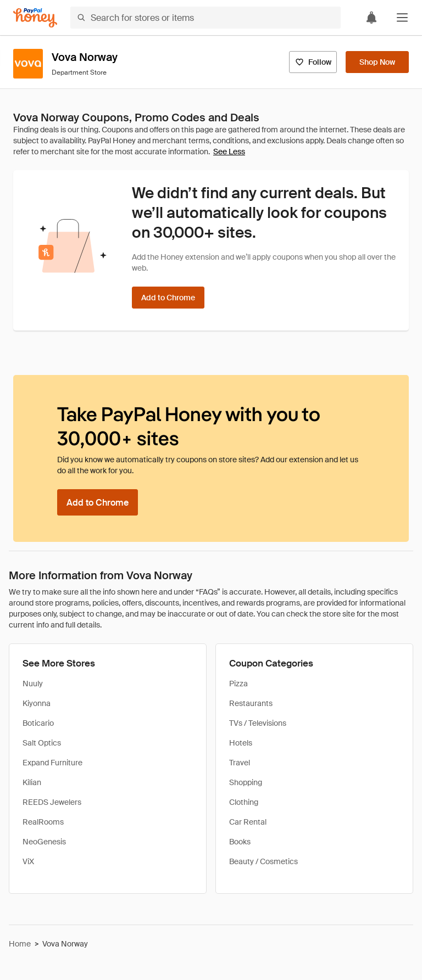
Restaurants (251, 703)
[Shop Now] (377, 62)
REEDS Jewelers (52, 802)
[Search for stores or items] (206, 18)
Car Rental (248, 822)
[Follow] (313, 62)
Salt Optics (42, 743)
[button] (402, 18)
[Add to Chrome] (168, 298)
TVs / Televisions (258, 723)
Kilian (32, 782)
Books (240, 842)
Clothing (244, 802)
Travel (240, 763)
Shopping (246, 782)
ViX (28, 861)
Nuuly (33, 684)
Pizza (238, 684)
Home (20, 944)
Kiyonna (37, 703)
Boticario (38, 723)
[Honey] (35, 18)
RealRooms (43, 822)
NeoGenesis (44, 842)
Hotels (241, 743)
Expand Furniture (52, 763)
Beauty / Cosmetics (263, 861)
